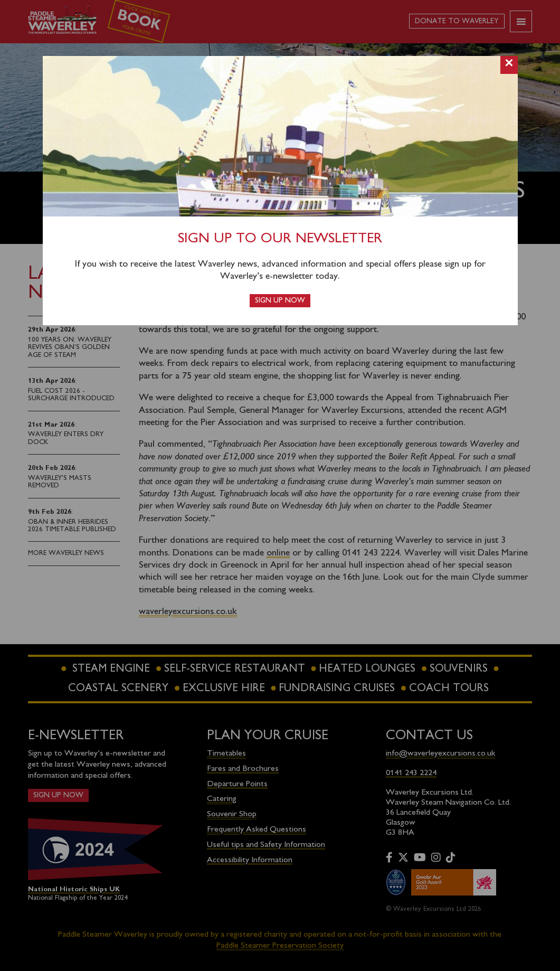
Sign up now (280, 301)
